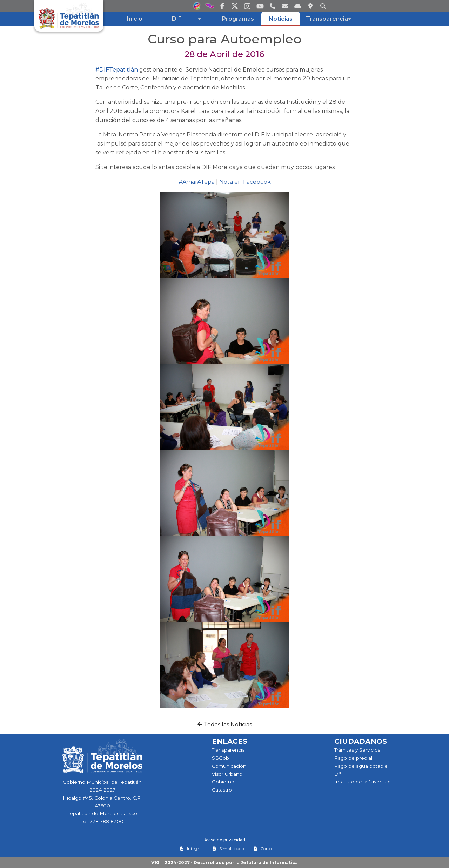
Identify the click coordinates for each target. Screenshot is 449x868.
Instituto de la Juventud (363, 782)
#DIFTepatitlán (117, 70)
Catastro (222, 790)
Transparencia (228, 750)
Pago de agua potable (361, 766)
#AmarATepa (197, 182)
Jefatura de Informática (269, 863)
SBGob (220, 758)
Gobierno (223, 782)
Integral (191, 849)
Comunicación (229, 766)
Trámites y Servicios (357, 750)
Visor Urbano (227, 774)
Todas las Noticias (225, 724)
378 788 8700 (107, 821)
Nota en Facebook (245, 182)
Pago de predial (353, 758)
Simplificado (228, 849)
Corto (263, 849)
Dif (338, 774)
